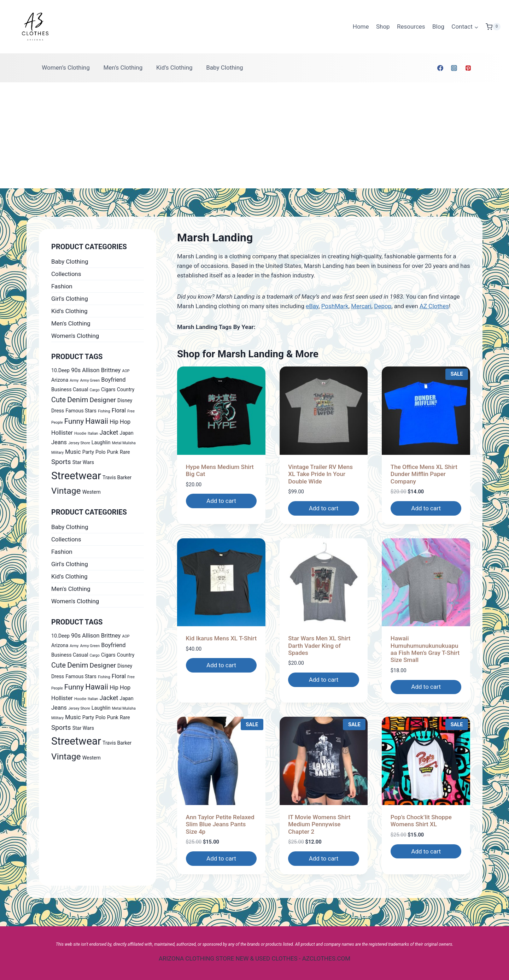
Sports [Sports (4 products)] (61, 462)
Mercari (361, 306)
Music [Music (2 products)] (73, 452)
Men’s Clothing (123, 68)
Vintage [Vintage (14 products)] (66, 491)
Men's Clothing (71, 323)
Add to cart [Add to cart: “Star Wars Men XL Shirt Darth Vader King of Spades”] (324, 680)
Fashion (62, 286)
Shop (383, 27)
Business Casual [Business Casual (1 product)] (70, 389)
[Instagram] (454, 68)
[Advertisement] (255, 135)
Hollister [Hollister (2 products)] (62, 433)
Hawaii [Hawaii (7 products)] (97, 421)
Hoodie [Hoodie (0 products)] (80, 433)
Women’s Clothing (66, 68)
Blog (438, 27)
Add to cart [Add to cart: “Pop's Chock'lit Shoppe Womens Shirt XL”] (426, 851)
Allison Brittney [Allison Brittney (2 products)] (101, 370)
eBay (312, 306)
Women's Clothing (75, 336)
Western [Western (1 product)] (92, 492)
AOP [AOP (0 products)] (126, 371)
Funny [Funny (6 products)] (74, 421)
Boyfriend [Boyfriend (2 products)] (113, 380)
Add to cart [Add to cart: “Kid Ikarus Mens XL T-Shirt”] (221, 665)
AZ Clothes (434, 306)
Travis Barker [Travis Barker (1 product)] (117, 477)
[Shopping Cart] (493, 27)
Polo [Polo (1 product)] (101, 452)
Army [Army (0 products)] (74, 380)
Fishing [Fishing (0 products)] (104, 411)
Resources (411, 27)
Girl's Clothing (70, 299)
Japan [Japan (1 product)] (127, 433)
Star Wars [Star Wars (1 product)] (83, 462)
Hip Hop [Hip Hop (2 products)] (120, 422)
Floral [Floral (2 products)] (119, 410)
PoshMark (335, 306)
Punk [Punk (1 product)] (113, 452)
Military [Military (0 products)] (57, 453)
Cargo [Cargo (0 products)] (95, 390)
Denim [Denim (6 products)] (78, 400)
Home (361, 27)
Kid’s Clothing (174, 68)
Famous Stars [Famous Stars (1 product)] (81, 411)
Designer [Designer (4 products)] (103, 400)
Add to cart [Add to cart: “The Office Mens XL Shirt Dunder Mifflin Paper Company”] (426, 508)
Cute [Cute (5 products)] (58, 400)
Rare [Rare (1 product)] (125, 452)
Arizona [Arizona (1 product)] (60, 380)
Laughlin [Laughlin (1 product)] (101, 442)
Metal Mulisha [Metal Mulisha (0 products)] (124, 443)
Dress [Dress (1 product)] (58, 411)
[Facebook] (440, 68)
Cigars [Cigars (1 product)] (108, 389)
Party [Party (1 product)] (88, 452)
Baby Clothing (224, 68)
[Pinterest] (468, 68)
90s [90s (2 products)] (76, 370)
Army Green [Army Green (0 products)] (90, 380)
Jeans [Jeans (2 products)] (59, 442)
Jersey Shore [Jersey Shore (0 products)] (79, 443)
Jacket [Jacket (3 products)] (109, 433)
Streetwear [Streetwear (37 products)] (76, 476)
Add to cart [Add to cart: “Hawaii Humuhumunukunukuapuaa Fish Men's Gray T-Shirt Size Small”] (426, 687)
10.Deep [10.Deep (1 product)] (60, 370)
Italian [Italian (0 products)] (93, 433)
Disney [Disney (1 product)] (125, 400)
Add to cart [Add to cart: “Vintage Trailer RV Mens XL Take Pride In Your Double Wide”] (324, 508)
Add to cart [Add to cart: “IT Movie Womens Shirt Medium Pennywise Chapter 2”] (324, 858)
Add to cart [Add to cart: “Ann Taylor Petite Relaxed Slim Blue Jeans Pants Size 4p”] (221, 858)
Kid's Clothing (69, 311)
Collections (66, 274)
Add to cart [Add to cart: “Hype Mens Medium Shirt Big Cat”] (221, 501)
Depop (383, 306)
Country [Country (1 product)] (126, 389)
